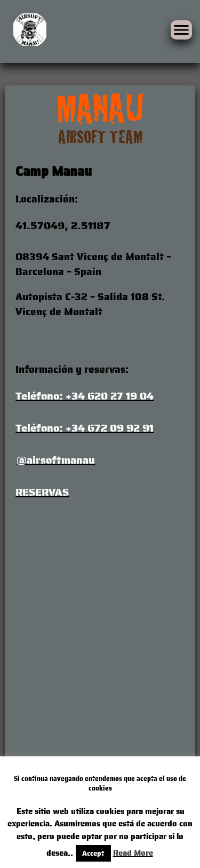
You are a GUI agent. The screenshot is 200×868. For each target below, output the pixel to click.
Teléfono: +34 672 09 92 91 (85, 428)
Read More (133, 853)
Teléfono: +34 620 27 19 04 (85, 396)
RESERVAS (42, 492)
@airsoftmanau (56, 460)
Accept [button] (93, 853)
